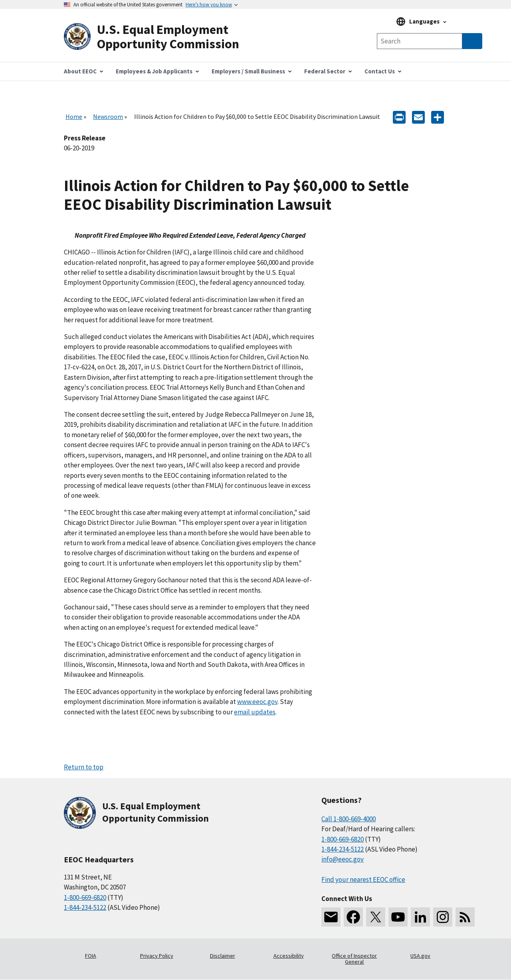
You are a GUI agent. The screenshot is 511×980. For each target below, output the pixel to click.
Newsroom (108, 116)
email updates (255, 712)
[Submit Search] (472, 41)
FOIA (91, 956)
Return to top (84, 767)
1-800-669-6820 (85, 897)
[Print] (399, 117)
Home (74, 116)
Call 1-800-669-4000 (349, 819)
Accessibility (289, 956)
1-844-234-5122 (85, 907)
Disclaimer (223, 956)
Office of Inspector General (354, 959)
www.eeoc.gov (257, 702)
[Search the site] (420, 41)
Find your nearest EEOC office (363, 879)
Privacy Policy (157, 956)
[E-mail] (418, 117)
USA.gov (420, 956)
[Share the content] (438, 117)
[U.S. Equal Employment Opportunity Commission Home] (160, 37)
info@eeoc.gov (343, 859)
